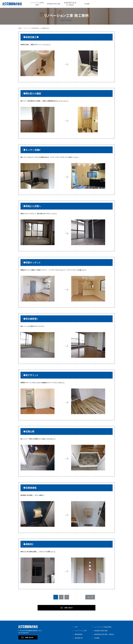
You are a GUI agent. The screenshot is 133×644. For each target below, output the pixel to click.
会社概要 (87, 4)
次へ (89, 597)
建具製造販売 (79, 634)
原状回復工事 (79, 638)
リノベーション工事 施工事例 (103, 627)
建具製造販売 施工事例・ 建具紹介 (104, 634)
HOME (20, 28)
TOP (76, 627)
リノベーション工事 (81, 631)
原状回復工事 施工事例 (54, 4)
